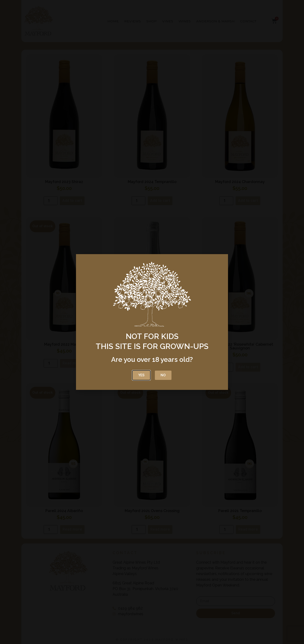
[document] (152, 322)
